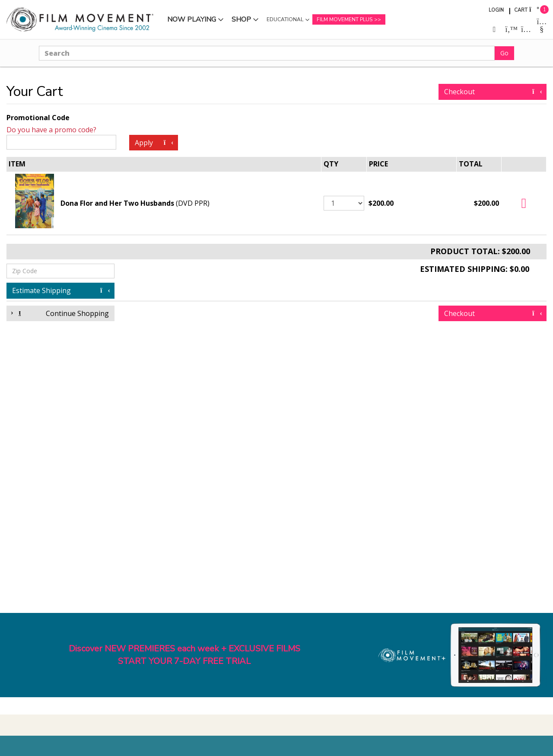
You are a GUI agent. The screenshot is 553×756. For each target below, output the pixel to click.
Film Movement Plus (345, 19)
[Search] (267, 53)
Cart (521, 10)
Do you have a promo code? (51, 130)
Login (496, 10)
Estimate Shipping (60, 290)
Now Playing (192, 19)
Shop (241, 19)
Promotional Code (38, 118)
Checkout (493, 92)
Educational (285, 19)
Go (504, 53)
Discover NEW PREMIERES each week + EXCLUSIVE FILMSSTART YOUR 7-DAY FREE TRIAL (184, 655)
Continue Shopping (60, 313)
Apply (153, 143)
